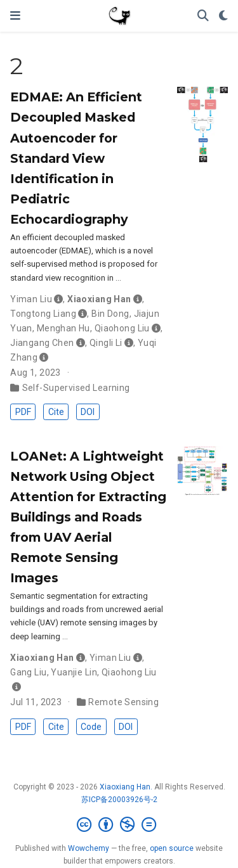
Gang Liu (28, 672)
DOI (88, 412)
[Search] (203, 16)
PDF (23, 412)
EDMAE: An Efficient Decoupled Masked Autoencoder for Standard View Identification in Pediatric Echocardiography (76, 158)
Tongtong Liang (43, 314)
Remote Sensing (123, 702)
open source (172, 848)
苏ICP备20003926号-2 (119, 800)
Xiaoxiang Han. (126, 787)
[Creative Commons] (119, 825)
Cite (56, 412)
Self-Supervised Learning (76, 388)
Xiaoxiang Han (99, 299)
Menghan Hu (63, 328)
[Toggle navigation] (15, 16)
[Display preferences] (223, 16)
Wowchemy (89, 848)
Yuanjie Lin (74, 672)
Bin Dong (110, 314)
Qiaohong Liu (122, 328)
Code (91, 727)
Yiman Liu (31, 299)
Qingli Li (106, 343)
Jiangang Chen (42, 343)
